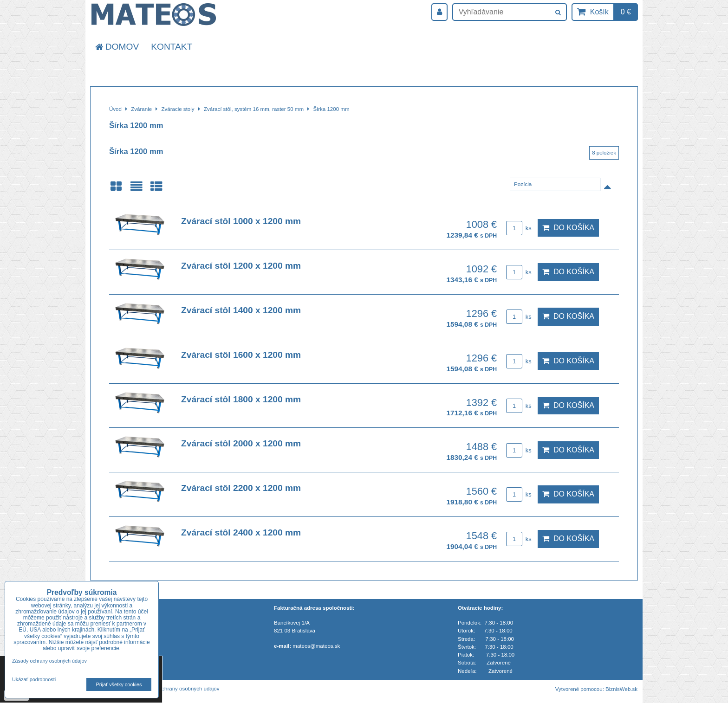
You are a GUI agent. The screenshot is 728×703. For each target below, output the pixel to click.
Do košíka (568, 228)
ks (519, 228)
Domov (116, 47)
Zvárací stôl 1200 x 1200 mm (241, 266)
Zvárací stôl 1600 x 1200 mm (241, 355)
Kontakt (172, 47)
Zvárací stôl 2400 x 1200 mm (241, 532)
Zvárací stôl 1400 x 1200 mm (241, 310)
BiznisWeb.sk (621, 689)
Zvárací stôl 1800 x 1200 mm (241, 399)
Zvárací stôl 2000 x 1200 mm (241, 443)
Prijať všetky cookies (119, 684)
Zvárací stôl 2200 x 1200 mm (241, 488)
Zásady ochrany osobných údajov (180, 689)
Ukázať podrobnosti (34, 680)
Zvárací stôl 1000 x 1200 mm (241, 221)
